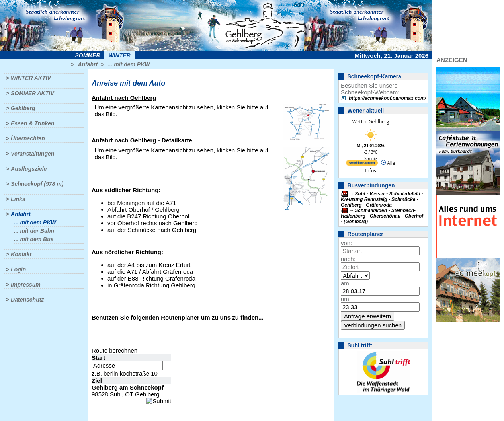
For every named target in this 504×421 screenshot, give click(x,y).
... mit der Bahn (34, 231)
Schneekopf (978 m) (37, 184)
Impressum (26, 285)
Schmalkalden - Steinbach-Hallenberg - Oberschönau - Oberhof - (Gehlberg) (382, 216)
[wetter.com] (362, 164)
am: (346, 283)
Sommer (88, 55)
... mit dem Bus (34, 239)
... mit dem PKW (129, 64)
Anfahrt (88, 64)
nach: (348, 259)
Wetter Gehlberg (371, 122)
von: (346, 243)
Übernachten (28, 138)
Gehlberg (23, 108)
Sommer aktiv (32, 93)
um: (346, 299)
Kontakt (21, 254)
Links (18, 199)
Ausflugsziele (29, 169)
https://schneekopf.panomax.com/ (387, 98)
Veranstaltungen (32, 154)
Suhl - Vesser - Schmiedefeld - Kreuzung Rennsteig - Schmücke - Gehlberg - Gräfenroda (382, 199)
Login (18, 269)
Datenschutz (27, 300)
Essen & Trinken (32, 123)
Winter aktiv (31, 78)
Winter (119, 55)
